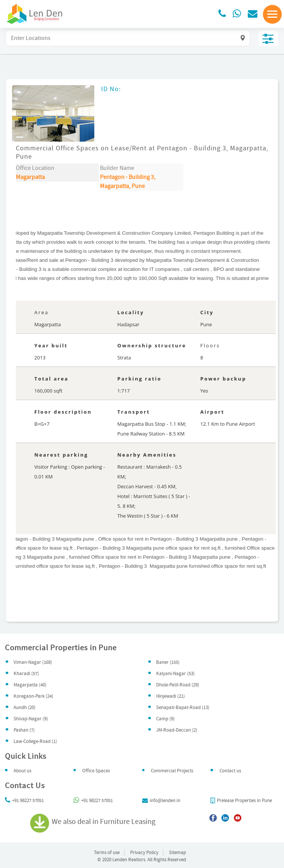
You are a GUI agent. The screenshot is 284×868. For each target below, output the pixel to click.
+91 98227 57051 (24, 801)
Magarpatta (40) (30, 685)
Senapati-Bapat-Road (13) (183, 708)
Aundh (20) (25, 708)
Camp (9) (165, 719)
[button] (272, 14)
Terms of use (107, 853)
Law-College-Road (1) (35, 741)
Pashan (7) (24, 730)
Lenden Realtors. (129, 860)
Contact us (230, 771)
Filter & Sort (268, 38)
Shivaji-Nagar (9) (31, 719)
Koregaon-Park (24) (33, 696)
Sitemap (177, 853)
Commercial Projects (172, 771)
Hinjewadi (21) (170, 696)
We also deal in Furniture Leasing (94, 822)
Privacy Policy (144, 853)
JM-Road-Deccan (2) (177, 730)
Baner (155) (168, 662)
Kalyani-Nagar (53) (175, 674)
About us (22, 771)
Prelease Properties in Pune (241, 801)
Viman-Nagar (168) (33, 662)
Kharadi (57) (26, 674)
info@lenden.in (161, 801)
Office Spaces (96, 771)
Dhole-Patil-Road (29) (178, 685)
